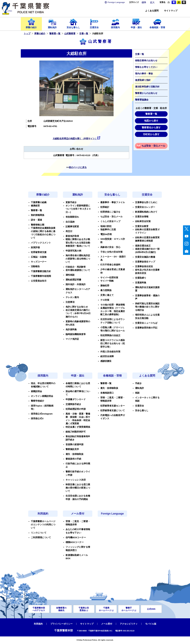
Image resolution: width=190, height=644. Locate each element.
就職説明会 (36, 391)
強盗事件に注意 (108, 230)
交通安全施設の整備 (145, 257)
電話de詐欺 (106, 234)
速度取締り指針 (143, 80)
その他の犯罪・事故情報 (113, 305)
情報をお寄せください (146, 67)
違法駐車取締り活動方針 (147, 87)
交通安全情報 (142, 217)
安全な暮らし (73, 23)
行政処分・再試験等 (76, 267)
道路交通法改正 (143, 246)
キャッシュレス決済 (76, 480)
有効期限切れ (72, 217)
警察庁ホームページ (129, 609)
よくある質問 (152, 11)
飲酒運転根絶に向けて (146, 212)
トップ (27, 34)
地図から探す (151, 121)
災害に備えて (107, 295)
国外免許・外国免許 (76, 284)
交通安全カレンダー (145, 207)
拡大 (152, 3)
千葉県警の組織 (39, 202)
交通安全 (94, 23)
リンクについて (39, 533)
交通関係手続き (73, 404)
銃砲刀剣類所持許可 (76, 432)
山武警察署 (70, 34)
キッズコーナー (39, 262)
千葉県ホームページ (106, 609)
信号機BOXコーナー (76, 537)
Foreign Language (112, 514)
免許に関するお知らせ (77, 307)
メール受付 (78, 514)
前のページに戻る (78, 167)
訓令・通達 (36, 220)
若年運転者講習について (78, 270)
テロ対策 (105, 300)
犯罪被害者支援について (113, 410)
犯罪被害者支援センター (113, 406)
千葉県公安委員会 (84, 609)
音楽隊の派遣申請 (75, 444)
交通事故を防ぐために (146, 202)
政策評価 (35, 247)
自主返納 (70, 222)
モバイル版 (151, 624)
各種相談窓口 (107, 393)
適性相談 (70, 275)
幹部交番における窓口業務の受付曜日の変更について (78, 488)
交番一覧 (84, 34)
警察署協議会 (142, 100)
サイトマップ (171, 11)
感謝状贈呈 (106, 361)
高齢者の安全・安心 (110, 247)
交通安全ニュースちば (146, 323)
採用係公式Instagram (42, 414)
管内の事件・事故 (144, 74)
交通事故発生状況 (144, 266)
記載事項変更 (72, 227)
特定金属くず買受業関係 (78, 427)
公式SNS (151, 609)
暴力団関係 (106, 290)
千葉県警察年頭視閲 (41, 276)
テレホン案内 (72, 297)
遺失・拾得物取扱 (75, 454)
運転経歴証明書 (73, 280)
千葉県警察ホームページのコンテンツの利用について (43, 525)
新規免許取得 (72, 236)
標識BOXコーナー (75, 542)
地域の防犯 (106, 226)
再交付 (69, 231)
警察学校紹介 (38, 401)
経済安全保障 (107, 356)
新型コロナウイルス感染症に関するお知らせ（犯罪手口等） (113, 343)
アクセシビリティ (129, 624)
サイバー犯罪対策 (109, 278)
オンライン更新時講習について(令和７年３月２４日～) (78, 209)
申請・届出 (136, 23)
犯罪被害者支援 (39, 252)
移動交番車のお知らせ (146, 61)
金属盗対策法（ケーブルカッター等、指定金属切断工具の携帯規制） (113, 311)
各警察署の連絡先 (61, 609)
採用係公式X (37, 419)
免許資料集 (71, 329)
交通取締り (141, 278)
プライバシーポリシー (61, 624)
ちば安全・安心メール (153, 146)
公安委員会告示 (39, 281)
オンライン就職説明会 (42, 396)
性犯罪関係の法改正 (110, 335)
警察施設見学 (72, 449)
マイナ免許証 (72, 339)
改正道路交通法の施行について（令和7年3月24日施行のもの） (78, 313)
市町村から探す (151, 134)
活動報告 (35, 266)
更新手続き (71, 202)
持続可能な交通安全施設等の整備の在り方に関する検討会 (147, 307)
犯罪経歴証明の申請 (76, 409)
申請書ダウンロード (76, 399)
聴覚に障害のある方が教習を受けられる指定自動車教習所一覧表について (78, 243)
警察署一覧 (55, 34)
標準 (144, 3)
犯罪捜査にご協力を (110, 212)
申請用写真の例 (73, 251)
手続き (138, 383)
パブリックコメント (41, 243)
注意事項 (70, 302)
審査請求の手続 (73, 459)
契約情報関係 (38, 215)
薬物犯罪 (105, 286)
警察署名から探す (151, 128)
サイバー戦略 (107, 281)
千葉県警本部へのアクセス (39, 609)
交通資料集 (141, 283)
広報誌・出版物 (39, 257)
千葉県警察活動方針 (41, 271)
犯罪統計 (105, 207)
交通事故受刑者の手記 (146, 328)
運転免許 (52, 23)
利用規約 (43, 514)
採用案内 (115, 23)
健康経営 (35, 206)
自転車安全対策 (143, 221)
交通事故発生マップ (145, 262)
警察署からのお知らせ (146, 93)
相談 (137, 393)
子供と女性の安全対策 (111, 252)
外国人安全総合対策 (110, 352)
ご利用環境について (41, 537)
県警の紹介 (31, 23)
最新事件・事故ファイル (113, 202)
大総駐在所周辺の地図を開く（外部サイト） (75, 139)
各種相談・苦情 (157, 23)
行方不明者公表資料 (110, 265)
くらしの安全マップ (110, 221)
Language (116, 2)
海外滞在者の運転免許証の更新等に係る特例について (78, 259)
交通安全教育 (142, 226)
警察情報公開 (38, 225)
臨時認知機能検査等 (76, 334)
